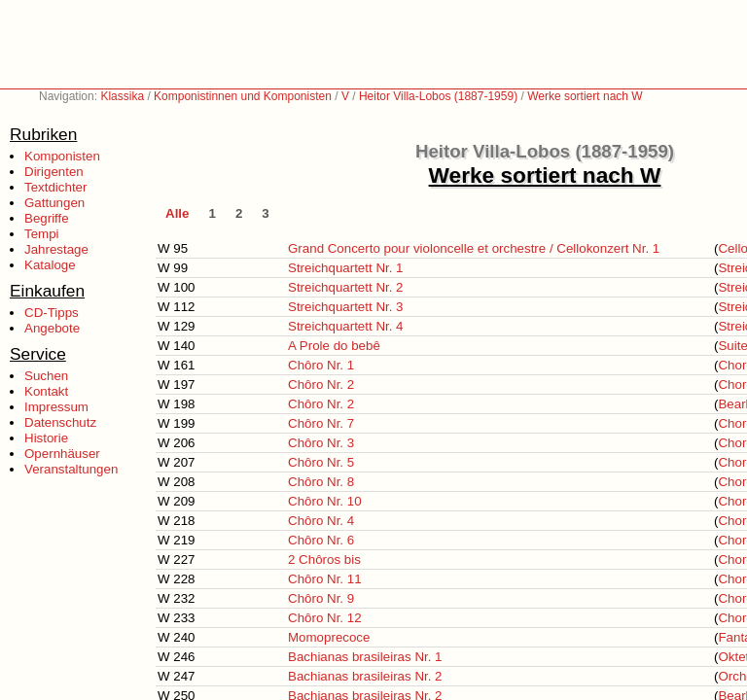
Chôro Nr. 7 (321, 423)
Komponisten (62, 156)
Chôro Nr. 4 (321, 521)
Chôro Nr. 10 (325, 501)
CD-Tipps (52, 313)
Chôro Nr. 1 (321, 365)
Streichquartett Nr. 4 (346, 326)
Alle (177, 213)
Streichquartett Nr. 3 (346, 307)
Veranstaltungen (71, 469)
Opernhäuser (62, 454)
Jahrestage (56, 249)
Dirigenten (54, 172)
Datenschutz (60, 422)
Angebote (52, 328)
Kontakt (46, 391)
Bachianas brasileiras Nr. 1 (365, 657)
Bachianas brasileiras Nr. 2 (365, 676)
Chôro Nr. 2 (321, 385)
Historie (46, 438)
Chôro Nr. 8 (321, 482)
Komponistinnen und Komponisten (243, 96)
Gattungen (54, 203)
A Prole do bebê (334, 346)
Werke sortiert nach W (585, 96)
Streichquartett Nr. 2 (346, 287)
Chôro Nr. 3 (321, 443)
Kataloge (50, 265)
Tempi (42, 234)
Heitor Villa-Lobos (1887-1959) (438, 96)
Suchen (46, 376)
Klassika (122, 96)
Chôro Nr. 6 (321, 540)
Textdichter (55, 187)
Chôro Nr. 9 (321, 598)
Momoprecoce (329, 637)
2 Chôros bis (324, 560)
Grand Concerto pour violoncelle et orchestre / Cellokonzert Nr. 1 (474, 248)
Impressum (56, 407)
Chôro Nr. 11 (325, 579)
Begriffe (47, 218)
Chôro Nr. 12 (325, 618)
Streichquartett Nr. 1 (346, 268)
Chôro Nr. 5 (321, 462)
